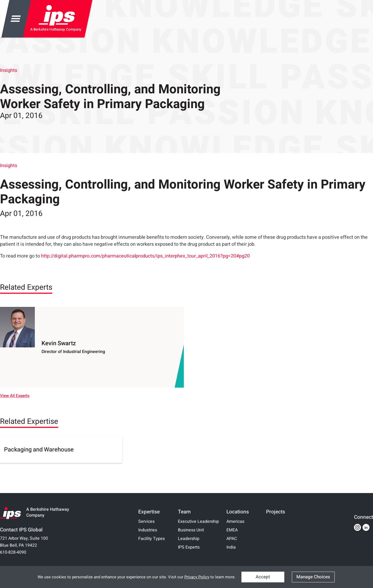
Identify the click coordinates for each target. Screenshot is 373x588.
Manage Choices (313, 577)
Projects (276, 512)
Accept (263, 577)
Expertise (149, 512)
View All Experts (15, 396)
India (231, 547)
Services (146, 521)
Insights (9, 71)
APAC (232, 539)
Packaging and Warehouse (39, 450)
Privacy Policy (197, 577)
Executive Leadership (198, 521)
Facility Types (152, 539)
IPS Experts (189, 547)
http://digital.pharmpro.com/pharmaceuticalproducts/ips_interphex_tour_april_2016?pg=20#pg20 (145, 256)
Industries (148, 530)
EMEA (232, 530)
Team (184, 512)
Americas (235, 521)
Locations (238, 512)
